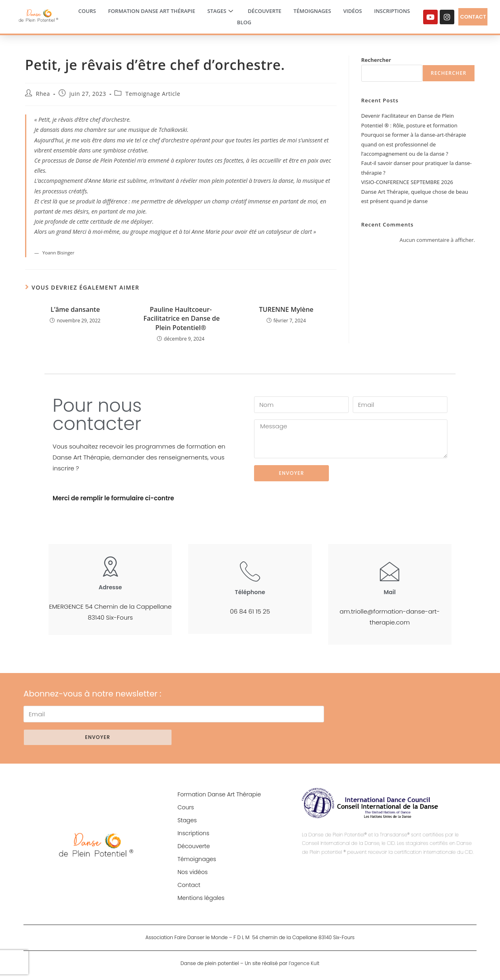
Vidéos (352, 11)
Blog (244, 22)
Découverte (264, 11)
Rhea (43, 94)
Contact (189, 885)
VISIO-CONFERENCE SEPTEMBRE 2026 (407, 182)
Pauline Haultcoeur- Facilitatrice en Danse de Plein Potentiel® (181, 319)
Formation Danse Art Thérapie (151, 11)
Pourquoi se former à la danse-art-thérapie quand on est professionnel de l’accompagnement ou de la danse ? (414, 144)
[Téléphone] (250, 571)
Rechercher (376, 60)
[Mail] (390, 571)
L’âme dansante (75, 309)
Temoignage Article (153, 94)
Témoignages (312, 11)
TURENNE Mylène (286, 309)
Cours (87, 11)
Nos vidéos (193, 872)
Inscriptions (392, 11)
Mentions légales (201, 898)
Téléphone (250, 592)
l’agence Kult (304, 963)
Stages (220, 11)
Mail (390, 592)
